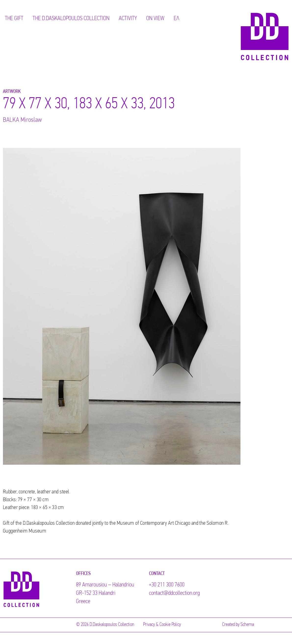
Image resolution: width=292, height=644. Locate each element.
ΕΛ (177, 19)
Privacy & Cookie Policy (162, 625)
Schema (247, 625)
